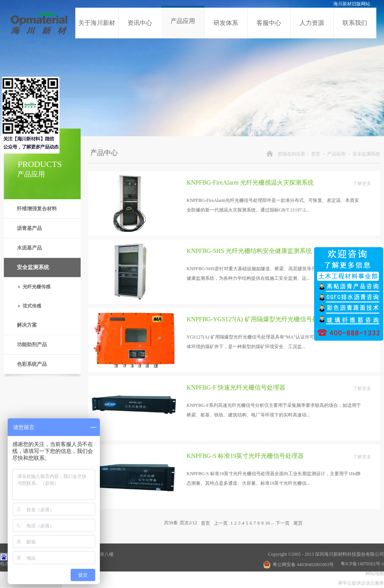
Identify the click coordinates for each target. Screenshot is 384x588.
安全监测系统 (366, 154)
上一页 (221, 523)
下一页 (283, 523)
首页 (316, 154)
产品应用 (336, 154)
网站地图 (374, 573)
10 (267, 523)
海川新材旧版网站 (352, 4)
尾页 (298, 523)
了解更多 (362, 183)
